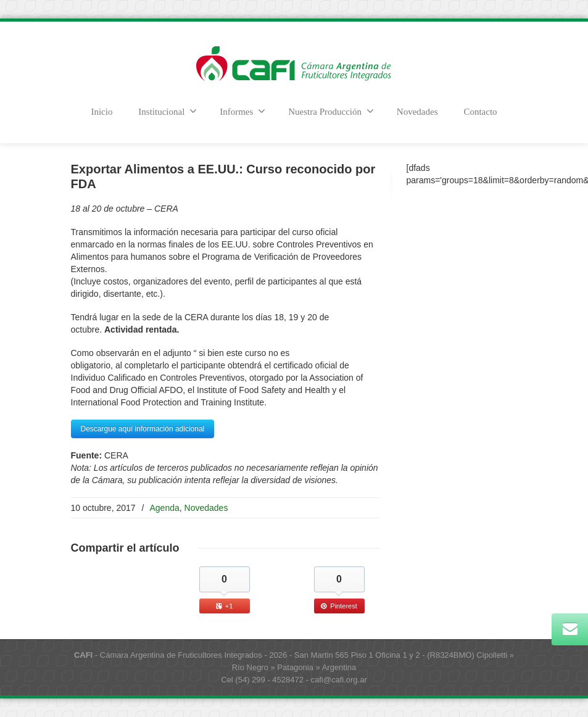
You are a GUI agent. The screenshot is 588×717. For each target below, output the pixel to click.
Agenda (165, 508)
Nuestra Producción (331, 111)
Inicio (101, 112)
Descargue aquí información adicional (143, 429)
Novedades (417, 112)
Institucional (168, 111)
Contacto (480, 112)
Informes (242, 111)
